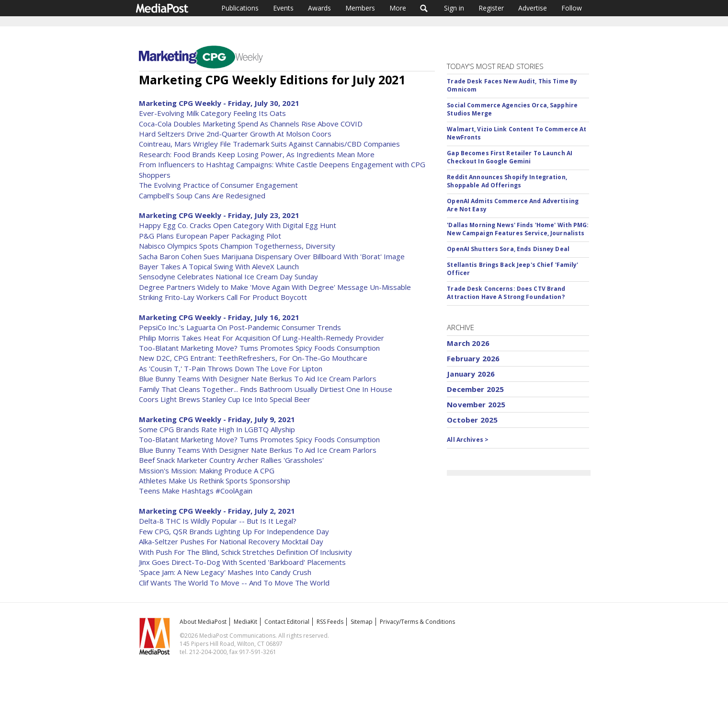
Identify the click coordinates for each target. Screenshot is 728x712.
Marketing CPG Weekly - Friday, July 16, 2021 (219, 317)
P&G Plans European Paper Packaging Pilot (210, 236)
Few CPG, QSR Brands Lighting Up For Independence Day (234, 531)
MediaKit (245, 622)
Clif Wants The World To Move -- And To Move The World (234, 583)
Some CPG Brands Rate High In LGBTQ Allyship (217, 429)
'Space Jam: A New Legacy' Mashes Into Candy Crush (225, 572)
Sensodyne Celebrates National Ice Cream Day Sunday (228, 276)
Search (424, 8)
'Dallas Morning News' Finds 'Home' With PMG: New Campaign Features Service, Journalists (518, 229)
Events (283, 8)
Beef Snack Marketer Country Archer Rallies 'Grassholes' (231, 460)
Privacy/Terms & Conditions (417, 622)
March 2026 (468, 343)
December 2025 (475, 389)
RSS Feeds (330, 622)
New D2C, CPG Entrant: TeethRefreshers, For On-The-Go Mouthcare (253, 358)
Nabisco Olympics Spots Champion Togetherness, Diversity (237, 246)
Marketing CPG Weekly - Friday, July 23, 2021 (219, 215)
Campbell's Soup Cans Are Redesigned (202, 195)
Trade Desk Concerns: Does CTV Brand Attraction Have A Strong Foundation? (506, 293)
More (398, 8)
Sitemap (362, 622)
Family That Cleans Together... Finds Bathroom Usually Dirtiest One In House (266, 389)
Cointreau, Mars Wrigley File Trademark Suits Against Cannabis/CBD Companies (269, 144)
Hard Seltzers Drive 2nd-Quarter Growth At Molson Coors (235, 134)
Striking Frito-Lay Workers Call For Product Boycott (223, 297)
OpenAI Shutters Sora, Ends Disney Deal (508, 249)
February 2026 (473, 358)
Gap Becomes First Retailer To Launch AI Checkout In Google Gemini (510, 157)
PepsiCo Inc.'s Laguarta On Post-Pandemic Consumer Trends (240, 327)
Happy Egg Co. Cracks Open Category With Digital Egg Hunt (238, 225)
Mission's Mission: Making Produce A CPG (207, 471)
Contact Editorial (287, 622)
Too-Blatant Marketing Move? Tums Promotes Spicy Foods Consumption (259, 348)
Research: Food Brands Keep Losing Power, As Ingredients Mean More (257, 154)
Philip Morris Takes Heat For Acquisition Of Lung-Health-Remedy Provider (262, 338)
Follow (572, 8)
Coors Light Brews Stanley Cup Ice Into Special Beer (225, 399)
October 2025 (472, 420)
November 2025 (476, 404)
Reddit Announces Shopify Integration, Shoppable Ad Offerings (507, 181)
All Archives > (468, 440)
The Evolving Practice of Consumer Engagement (218, 185)
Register (491, 8)
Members (360, 8)
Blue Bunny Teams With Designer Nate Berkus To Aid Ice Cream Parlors (258, 379)
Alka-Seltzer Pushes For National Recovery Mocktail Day (231, 541)
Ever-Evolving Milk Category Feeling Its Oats (212, 113)
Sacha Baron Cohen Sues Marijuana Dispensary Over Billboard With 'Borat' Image (272, 256)
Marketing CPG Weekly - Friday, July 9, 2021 (217, 419)
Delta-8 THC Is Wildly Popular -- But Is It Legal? (218, 521)
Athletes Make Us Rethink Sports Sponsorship (215, 481)
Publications (240, 8)
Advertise (533, 8)
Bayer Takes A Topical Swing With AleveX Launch (219, 266)
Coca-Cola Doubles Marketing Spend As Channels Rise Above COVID (251, 124)
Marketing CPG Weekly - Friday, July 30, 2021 (219, 103)
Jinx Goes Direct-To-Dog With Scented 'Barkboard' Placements (242, 562)
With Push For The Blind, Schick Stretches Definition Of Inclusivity (245, 552)
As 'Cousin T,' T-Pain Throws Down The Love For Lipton (231, 368)
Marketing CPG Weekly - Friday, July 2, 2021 (217, 511)
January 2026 (471, 374)
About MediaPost (203, 622)
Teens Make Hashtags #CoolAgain (196, 491)
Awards (319, 8)
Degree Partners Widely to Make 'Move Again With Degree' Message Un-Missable (275, 287)
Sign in (454, 8)
